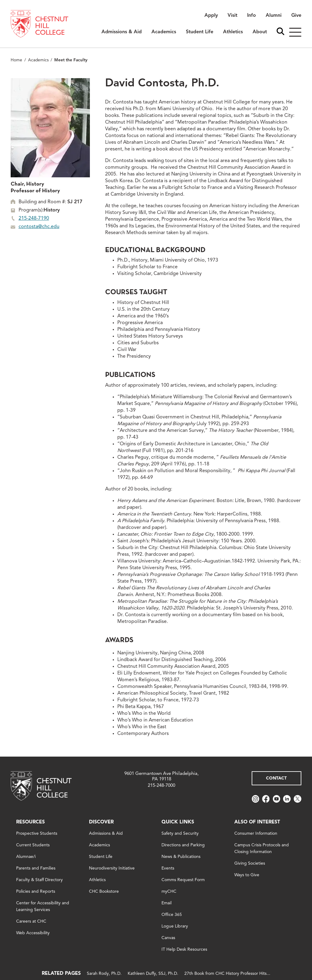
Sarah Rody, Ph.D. (104, 974)
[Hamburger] (295, 32)
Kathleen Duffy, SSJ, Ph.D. (153, 974)
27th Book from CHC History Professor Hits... (227, 974)
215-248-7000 (161, 786)
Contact (276, 778)
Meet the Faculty (71, 60)
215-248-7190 (34, 219)
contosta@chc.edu (39, 227)
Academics (38, 60)
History (52, 210)
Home (16, 60)
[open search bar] (280, 32)
